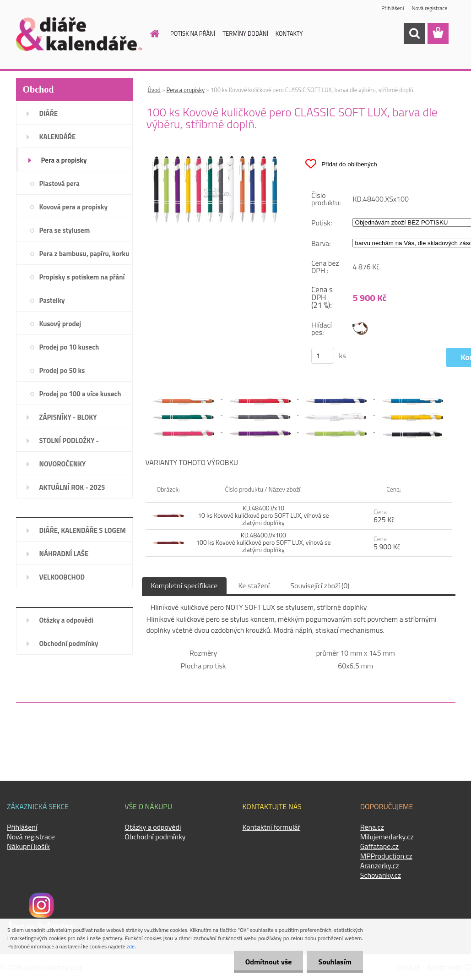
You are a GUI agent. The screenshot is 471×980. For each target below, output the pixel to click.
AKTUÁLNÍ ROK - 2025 (72, 487)
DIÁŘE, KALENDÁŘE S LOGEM (83, 530)
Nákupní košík (28, 846)
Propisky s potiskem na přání (82, 277)
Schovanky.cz (381, 875)
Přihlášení (392, 8)
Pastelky (52, 300)
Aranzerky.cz (380, 865)
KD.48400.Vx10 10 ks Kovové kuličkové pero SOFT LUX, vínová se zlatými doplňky (263, 515)
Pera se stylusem (65, 230)
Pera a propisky (64, 160)
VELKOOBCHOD (62, 577)
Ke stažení (254, 586)
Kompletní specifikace (184, 586)
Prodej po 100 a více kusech (80, 394)
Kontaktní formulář (272, 827)
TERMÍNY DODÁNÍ (245, 33)
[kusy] (323, 356)
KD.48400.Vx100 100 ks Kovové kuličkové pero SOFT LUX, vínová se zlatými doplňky (263, 542)
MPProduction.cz (386, 856)
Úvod (154, 90)
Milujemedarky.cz (387, 837)
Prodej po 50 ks (62, 370)
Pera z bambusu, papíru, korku (84, 254)
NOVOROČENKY (63, 464)
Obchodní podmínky (69, 643)
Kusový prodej (60, 324)
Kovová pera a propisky (73, 207)
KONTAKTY (289, 33)
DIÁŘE (49, 113)
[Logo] (79, 34)
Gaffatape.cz (379, 846)
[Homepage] (149, 33)
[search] (414, 33)
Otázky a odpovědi (67, 620)
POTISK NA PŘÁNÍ (193, 33)
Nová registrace (429, 8)
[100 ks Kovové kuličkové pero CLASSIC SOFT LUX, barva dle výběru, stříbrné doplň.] (215, 154)
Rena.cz (372, 827)
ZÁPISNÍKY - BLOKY (68, 417)
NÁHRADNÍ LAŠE (64, 554)
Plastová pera (60, 183)
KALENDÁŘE (58, 137)
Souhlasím (335, 962)
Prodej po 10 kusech (69, 347)
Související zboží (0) (320, 586)
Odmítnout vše (269, 962)
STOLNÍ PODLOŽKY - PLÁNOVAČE (69, 443)
